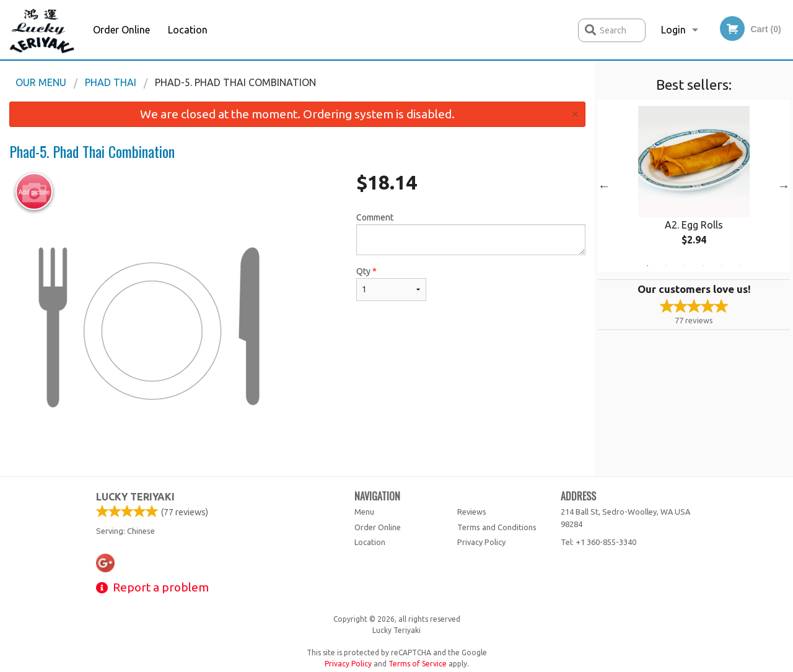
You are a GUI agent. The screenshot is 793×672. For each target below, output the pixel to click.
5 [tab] (722, 266)
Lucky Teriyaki (135, 497)
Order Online (121, 30)
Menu (364, 512)
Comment (471, 234)
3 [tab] (685, 266)
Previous (604, 186)
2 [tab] (666, 266)
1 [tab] (647, 266)
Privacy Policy (481, 542)
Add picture (34, 192)
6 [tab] (740, 266)
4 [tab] (703, 266)
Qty (391, 284)
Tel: (598, 542)
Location (188, 30)
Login (673, 30)
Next (784, 186)
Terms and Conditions (497, 527)
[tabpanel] (694, 186)
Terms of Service (418, 664)
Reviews (472, 512)
